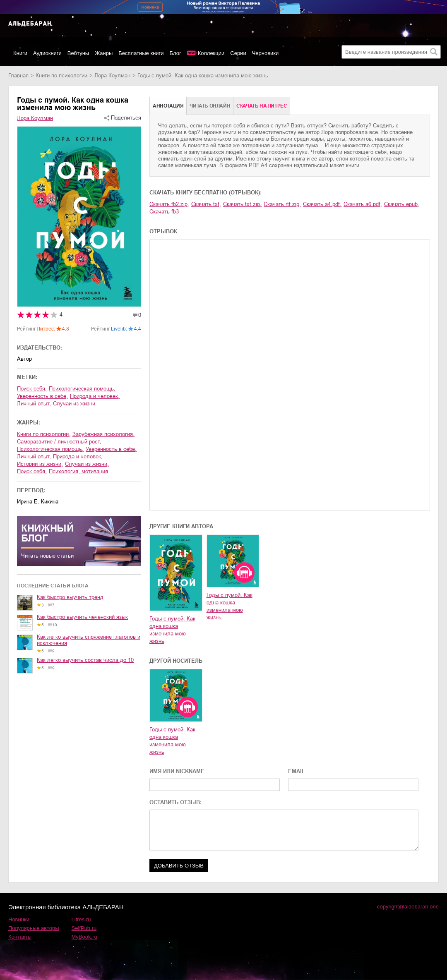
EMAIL (297, 771)
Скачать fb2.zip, (169, 204)
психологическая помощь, (82, 389)
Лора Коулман (112, 75)
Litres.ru (81, 919)
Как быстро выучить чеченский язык (82, 617)
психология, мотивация (78, 471)
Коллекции (211, 53)
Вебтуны (78, 53)
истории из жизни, (40, 464)
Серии (238, 53)
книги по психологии (61, 75)
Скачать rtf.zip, (282, 204)
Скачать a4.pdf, (322, 204)
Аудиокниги (47, 53)
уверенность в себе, (42, 396)
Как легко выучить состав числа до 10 (85, 660)
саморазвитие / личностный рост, (59, 442)
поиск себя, (32, 389)
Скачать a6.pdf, (363, 204)
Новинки (19, 919)
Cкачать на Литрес (262, 106)
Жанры (104, 53)
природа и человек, (95, 396)
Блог (175, 53)
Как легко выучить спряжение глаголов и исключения (89, 640)
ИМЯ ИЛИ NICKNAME (177, 771)
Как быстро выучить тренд (70, 597)
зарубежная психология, (103, 434)
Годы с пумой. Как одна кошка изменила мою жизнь (172, 630)
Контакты (20, 937)
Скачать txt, (206, 204)
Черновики (266, 53)
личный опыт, (34, 404)
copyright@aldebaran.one (408, 907)
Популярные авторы (34, 928)
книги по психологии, (44, 434)
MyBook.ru (84, 937)
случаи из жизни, (87, 464)
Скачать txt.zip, (242, 204)
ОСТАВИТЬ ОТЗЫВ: (175, 802)
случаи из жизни (74, 404)
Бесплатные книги (141, 53)
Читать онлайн (210, 106)
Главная (18, 75)
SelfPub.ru (84, 928)
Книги (20, 53)
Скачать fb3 (164, 212)
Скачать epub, (402, 204)
